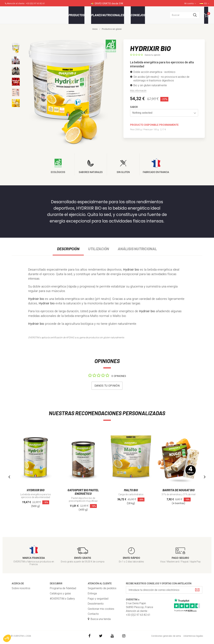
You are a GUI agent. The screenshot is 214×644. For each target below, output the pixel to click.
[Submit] (197, 590)
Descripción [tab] (68, 249)
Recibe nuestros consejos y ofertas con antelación (159, 583)
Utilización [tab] (99, 249)
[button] (164, 113)
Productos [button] (76, 15)
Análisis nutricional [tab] (137, 249)
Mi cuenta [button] (190, 4)
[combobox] (185, 15)
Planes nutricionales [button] (108, 15)
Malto (94, 316)
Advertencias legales (193, 636)
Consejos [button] (138, 15)
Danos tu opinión (153, 55)
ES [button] (207, 4)
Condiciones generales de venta (166, 636)
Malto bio (119, 316)
